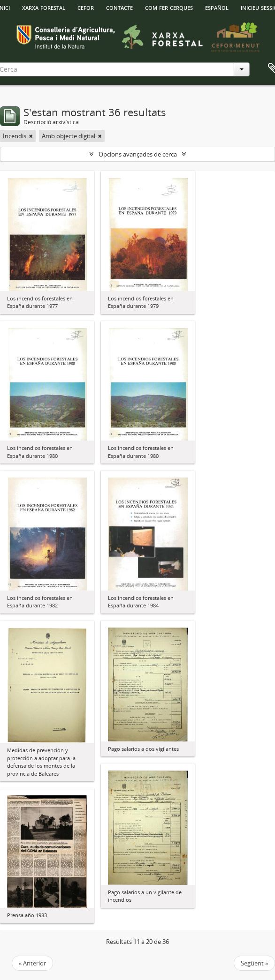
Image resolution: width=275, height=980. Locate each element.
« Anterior (32, 963)
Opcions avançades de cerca (138, 154)
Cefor (86, 7)
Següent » (254, 963)
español (217, 7)
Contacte (119, 7)
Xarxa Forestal (44, 7)
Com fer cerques (169, 7)
